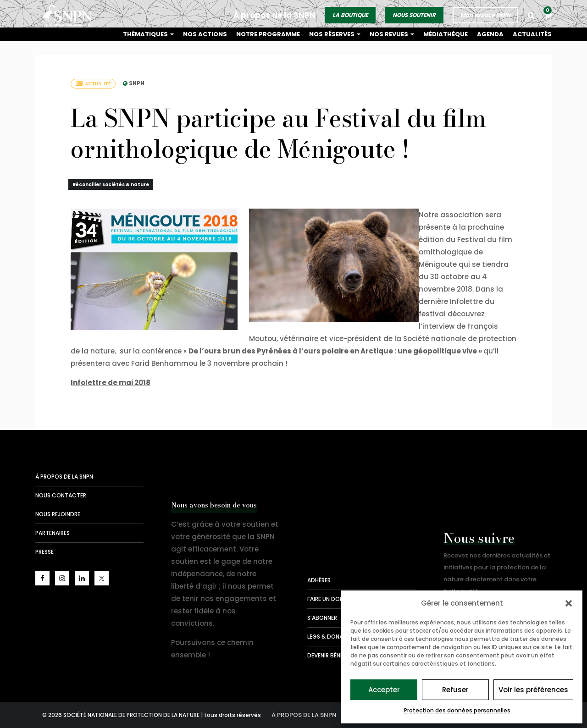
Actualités (533, 34)
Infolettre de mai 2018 (111, 383)
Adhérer (319, 580)
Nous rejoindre (58, 514)
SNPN (137, 83)
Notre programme (279, 34)
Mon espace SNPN (486, 13)
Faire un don (325, 599)
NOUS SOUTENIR (415, 13)
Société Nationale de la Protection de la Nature (70, 14)
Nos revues (398, 34)
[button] (569, 603)
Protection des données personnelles (457, 710)
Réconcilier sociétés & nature (111, 185)
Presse (44, 552)
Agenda (493, 34)
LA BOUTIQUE (351, 13)
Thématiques (163, 34)
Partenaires (53, 533)
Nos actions (218, 34)
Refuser (455, 690)
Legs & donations (333, 637)
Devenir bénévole (332, 655)
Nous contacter (61, 495)
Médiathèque (450, 34)
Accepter (384, 690)
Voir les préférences (533, 690)
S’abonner (322, 618)
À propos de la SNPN (275, 13)
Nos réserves (343, 34)
